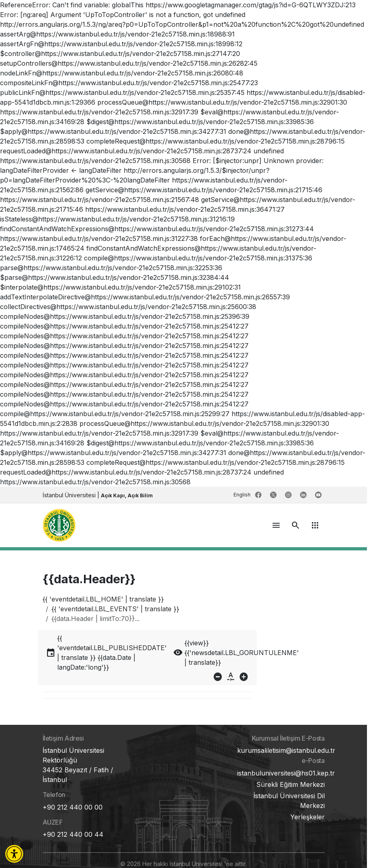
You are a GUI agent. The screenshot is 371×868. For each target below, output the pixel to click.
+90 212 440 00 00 (73, 807)
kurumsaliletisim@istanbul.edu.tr (286, 750)
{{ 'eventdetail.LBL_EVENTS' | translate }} (115, 609)
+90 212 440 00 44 (73, 834)
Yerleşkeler (308, 817)
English (243, 495)
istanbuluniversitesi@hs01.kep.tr (286, 773)
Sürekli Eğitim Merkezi (291, 784)
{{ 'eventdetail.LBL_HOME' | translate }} (103, 599)
